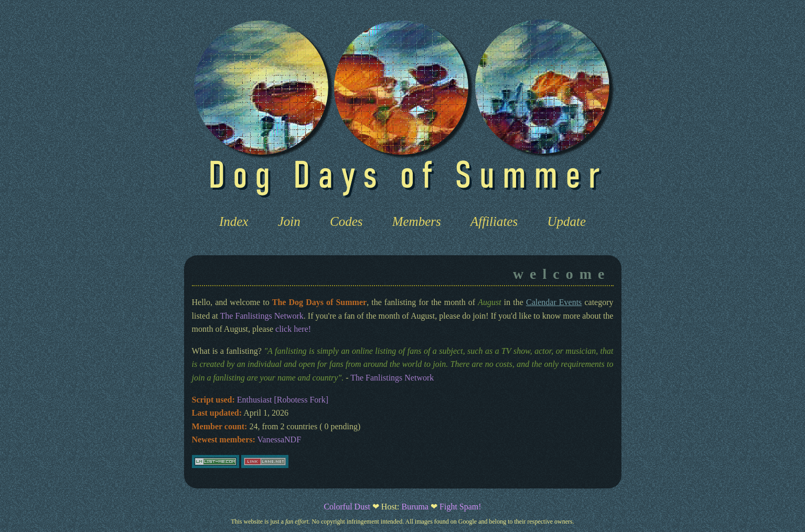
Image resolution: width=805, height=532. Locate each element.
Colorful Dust (347, 507)
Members (417, 221)
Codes (346, 221)
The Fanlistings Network (262, 316)
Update (567, 221)
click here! (293, 329)
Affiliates (494, 221)
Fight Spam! (460, 507)
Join (289, 221)
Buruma (415, 507)
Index (234, 221)
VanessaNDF (280, 439)
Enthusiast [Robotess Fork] (283, 400)
